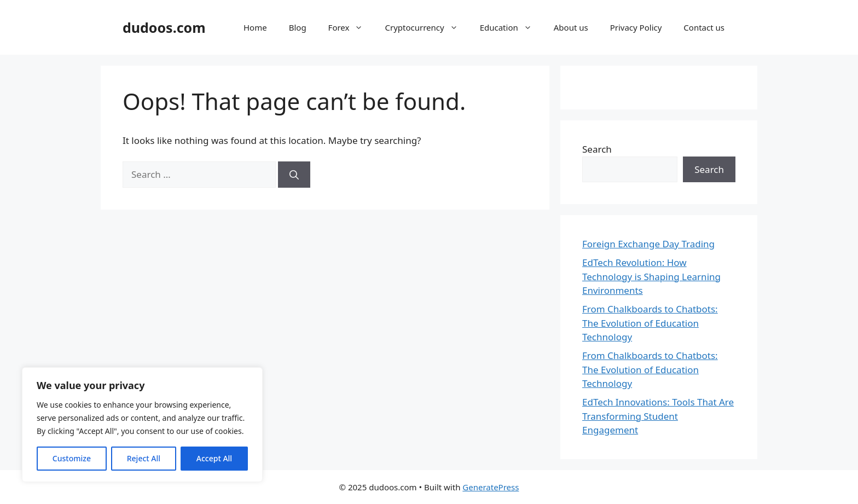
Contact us (704, 27)
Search (597, 149)
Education (511, 27)
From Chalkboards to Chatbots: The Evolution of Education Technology (650, 323)
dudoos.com (164, 27)
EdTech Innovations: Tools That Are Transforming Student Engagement (658, 416)
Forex (351, 27)
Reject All (144, 458)
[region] (142, 425)
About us (571, 27)
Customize (72, 458)
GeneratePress (491, 487)
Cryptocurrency (427, 27)
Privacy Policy (636, 27)
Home (255, 27)
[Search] (294, 175)
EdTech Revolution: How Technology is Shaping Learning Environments (651, 276)
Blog (298, 27)
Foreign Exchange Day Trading (648, 244)
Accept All (214, 458)
